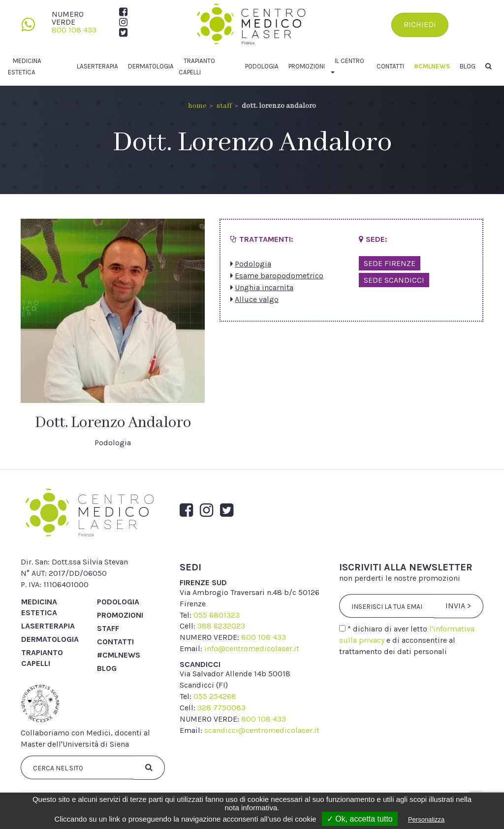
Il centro (349, 61)
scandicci (200, 664)
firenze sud (203, 582)
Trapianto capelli (42, 658)
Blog (468, 66)
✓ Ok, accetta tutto (360, 819)
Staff (224, 106)
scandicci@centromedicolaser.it (262, 730)
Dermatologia (151, 66)
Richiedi (420, 24)
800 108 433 (74, 30)
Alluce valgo (257, 299)
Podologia (262, 66)
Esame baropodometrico (279, 276)
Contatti (390, 66)
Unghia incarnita (264, 287)
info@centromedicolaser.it (252, 648)
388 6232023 (221, 626)
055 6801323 (217, 615)
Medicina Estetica (39, 607)
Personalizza (426, 819)
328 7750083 (221, 708)
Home (197, 106)
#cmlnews (432, 66)
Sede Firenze (390, 263)
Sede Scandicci (394, 280)
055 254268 (215, 696)
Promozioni (307, 66)
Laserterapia (97, 66)
